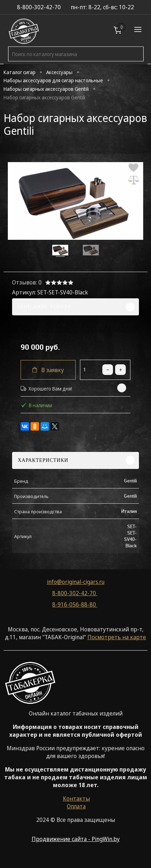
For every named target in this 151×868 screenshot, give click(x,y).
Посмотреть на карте (117, 637)
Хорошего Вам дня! (46, 389)
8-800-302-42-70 (75, 593)
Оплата (76, 806)
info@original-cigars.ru (76, 582)
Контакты (76, 798)
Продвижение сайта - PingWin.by (76, 839)
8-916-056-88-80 (75, 604)
